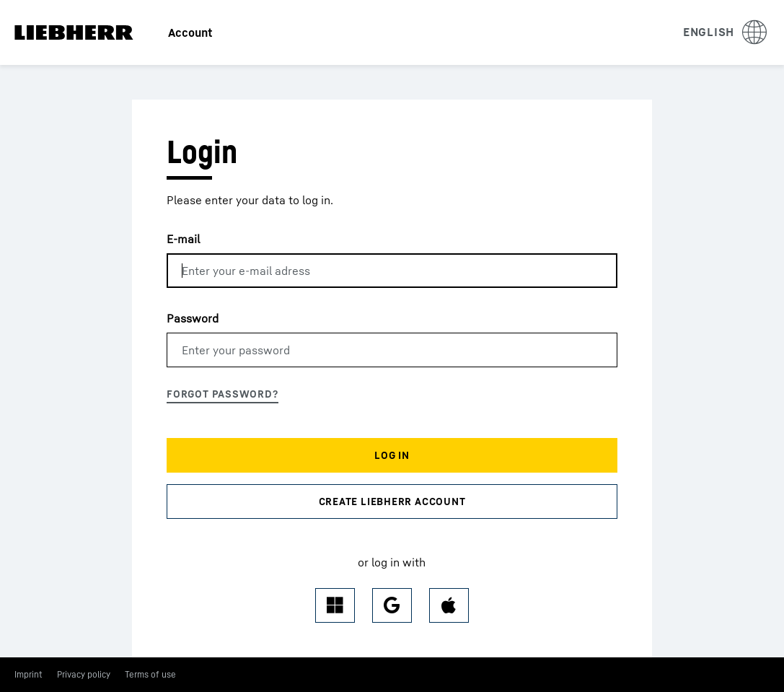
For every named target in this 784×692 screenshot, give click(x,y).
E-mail (183, 239)
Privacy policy (84, 674)
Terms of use (150, 674)
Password (193, 318)
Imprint (28, 674)
